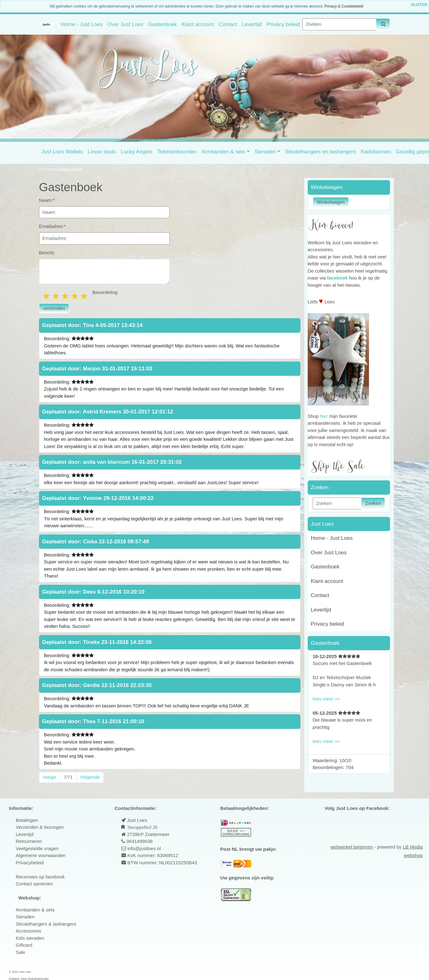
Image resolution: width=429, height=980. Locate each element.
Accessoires (28, 931)
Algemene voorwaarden (41, 855)
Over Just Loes (125, 24)
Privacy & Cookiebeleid (344, 6)
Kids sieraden (30, 938)
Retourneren (29, 841)
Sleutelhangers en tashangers (321, 152)
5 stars (85, 296)
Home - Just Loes (82, 24)
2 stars (56, 296)
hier (324, 416)
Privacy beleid (283, 24)
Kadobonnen (376, 152)
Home (46, 169)
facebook (337, 278)
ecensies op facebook (42, 877)
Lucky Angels (137, 152)
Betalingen (27, 820)
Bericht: (47, 253)
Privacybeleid (30, 863)
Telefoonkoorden (177, 152)
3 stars (66, 296)
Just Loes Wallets (62, 152)
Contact (228, 24)
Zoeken (373, 503)
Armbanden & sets (223, 152)
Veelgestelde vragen (37, 848)
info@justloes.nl (143, 848)
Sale (20, 952)
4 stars (75, 296)
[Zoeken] (339, 24)
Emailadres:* (52, 226)
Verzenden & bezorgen (40, 827)
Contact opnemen (34, 884)
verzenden (54, 308)
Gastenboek (162, 24)
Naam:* (47, 200)
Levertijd (252, 24)
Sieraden (265, 152)
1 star (47, 296)
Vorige (49, 777)
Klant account (198, 24)
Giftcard (24, 945)
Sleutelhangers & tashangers (46, 924)
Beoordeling (105, 292)
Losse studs (102, 152)
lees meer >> (327, 699)
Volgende (90, 777)
